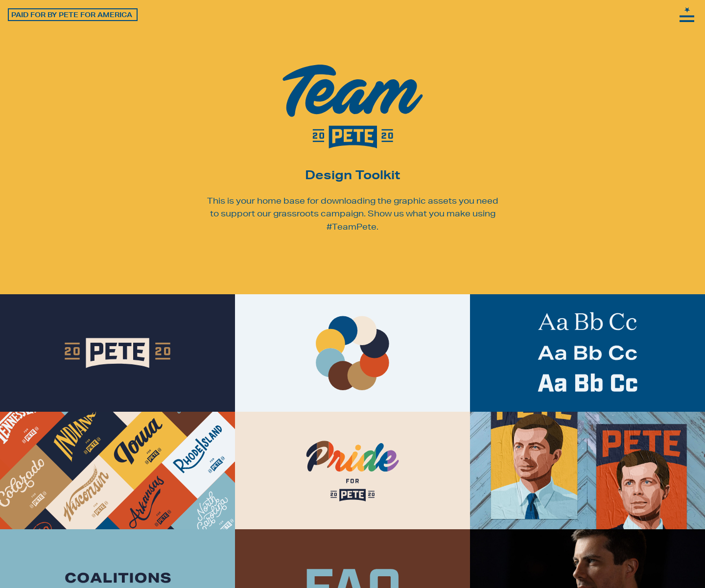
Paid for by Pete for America (72, 15)
